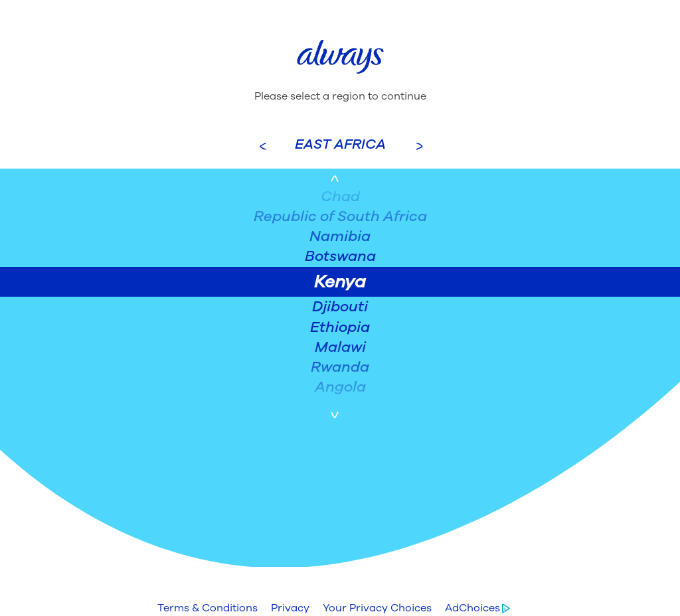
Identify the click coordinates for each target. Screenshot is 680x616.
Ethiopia (340, 327)
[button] (208, 608)
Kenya (340, 282)
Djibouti (340, 307)
